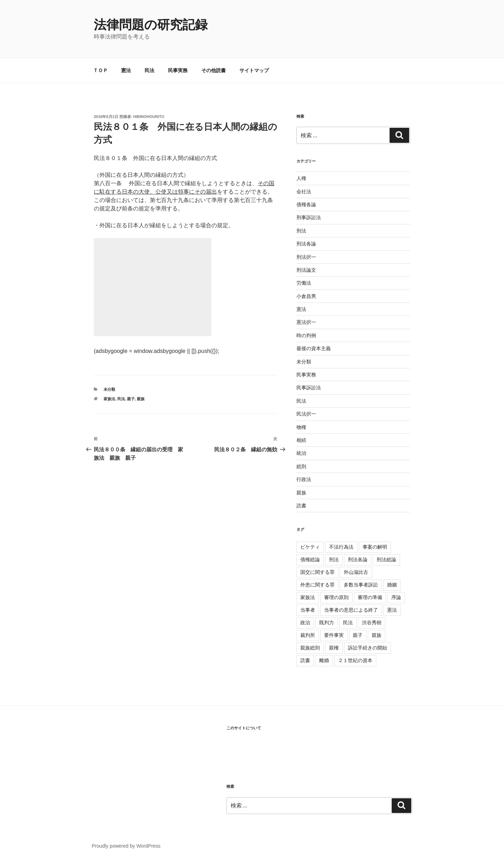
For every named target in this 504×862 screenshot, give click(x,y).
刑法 (301, 231)
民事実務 (178, 70)
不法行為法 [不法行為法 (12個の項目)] (341, 547)
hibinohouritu (149, 117)
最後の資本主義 (314, 348)
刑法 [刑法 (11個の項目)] (334, 559)
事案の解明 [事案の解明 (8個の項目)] (375, 547)
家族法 (109, 399)
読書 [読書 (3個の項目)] (305, 660)
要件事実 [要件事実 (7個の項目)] (334, 635)
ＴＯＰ (100, 70)
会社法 (304, 192)
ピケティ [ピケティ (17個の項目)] (310, 547)
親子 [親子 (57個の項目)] (358, 635)
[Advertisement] (153, 287)
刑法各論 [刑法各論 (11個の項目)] (358, 559)
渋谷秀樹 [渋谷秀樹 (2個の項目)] (372, 623)
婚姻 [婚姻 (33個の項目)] (392, 585)
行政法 (304, 479)
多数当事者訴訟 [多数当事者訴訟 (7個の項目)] (361, 585)
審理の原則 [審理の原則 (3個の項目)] (336, 597)
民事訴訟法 (309, 388)
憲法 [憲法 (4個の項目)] (392, 610)
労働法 (304, 283)
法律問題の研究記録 (151, 25)
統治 (301, 453)
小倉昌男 (306, 296)
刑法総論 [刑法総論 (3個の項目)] (386, 559)
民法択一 (306, 414)
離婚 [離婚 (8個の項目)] (324, 660)
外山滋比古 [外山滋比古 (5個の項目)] (356, 572)
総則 (301, 466)
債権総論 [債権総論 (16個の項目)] (310, 559)
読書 (301, 506)
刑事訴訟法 (309, 217)
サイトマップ (254, 70)
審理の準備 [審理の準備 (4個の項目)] (370, 597)
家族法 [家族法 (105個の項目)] (308, 597)
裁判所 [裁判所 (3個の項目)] (308, 635)
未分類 (109, 389)
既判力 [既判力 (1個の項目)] (327, 623)
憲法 (126, 70)
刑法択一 (306, 257)
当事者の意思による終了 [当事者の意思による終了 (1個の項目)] (351, 610)
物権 (301, 427)
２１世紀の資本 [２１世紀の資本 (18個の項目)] (355, 660)
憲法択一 (306, 322)
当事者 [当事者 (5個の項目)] (308, 610)
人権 (301, 178)
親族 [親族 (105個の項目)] (377, 635)
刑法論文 (306, 270)
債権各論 (306, 204)
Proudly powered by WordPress (126, 846)
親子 (131, 399)
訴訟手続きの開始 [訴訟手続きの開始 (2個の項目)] (367, 648)
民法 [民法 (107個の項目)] (348, 623)
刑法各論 (306, 244)
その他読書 (213, 70)
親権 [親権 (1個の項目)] (334, 648)
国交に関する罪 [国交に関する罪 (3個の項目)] (317, 572)
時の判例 (306, 335)
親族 (141, 399)
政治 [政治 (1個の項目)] (305, 623)
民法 (149, 70)
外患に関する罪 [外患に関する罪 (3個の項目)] (317, 585)
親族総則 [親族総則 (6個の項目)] (310, 648)
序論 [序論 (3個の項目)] (396, 597)
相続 (301, 440)
